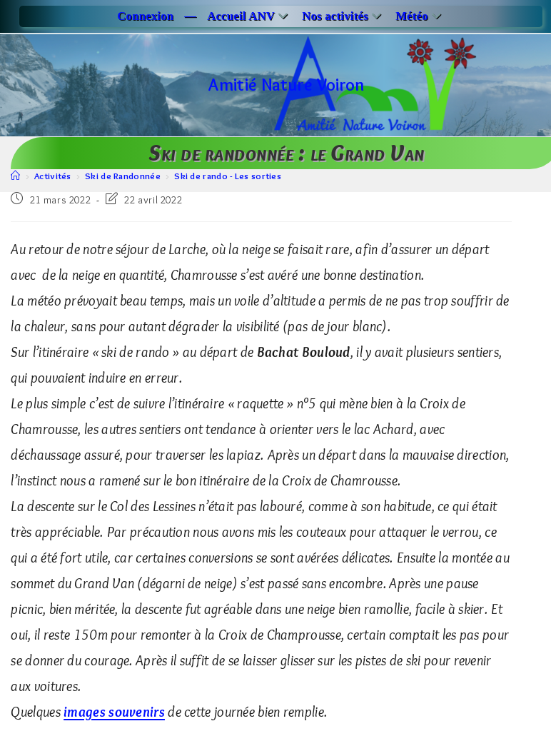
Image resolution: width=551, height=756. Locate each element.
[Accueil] (15, 176)
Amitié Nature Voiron (286, 85)
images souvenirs (114, 712)
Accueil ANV (249, 16)
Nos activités (343, 16)
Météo (420, 16)
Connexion (145, 16)
